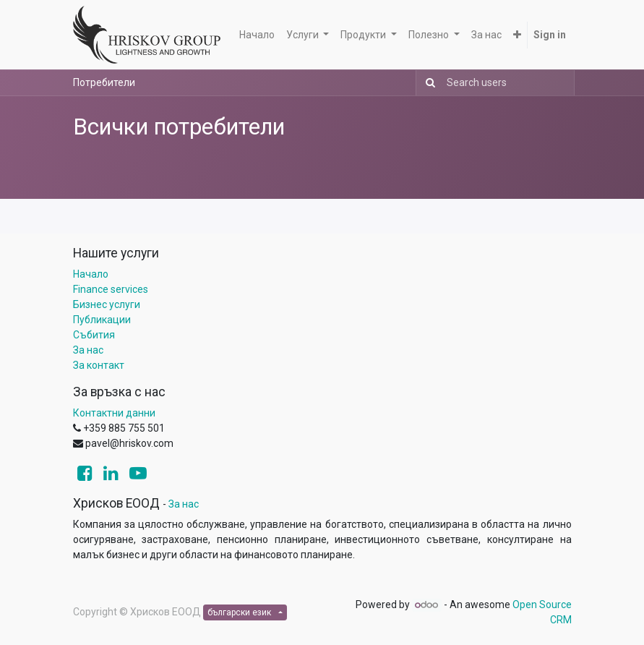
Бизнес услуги (107, 304)
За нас (88, 350)
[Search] (428, 83)
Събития (94, 335)
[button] (517, 35)
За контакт (99, 365)
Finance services (111, 289)
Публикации (102, 320)
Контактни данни (114, 413)
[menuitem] (257, 35)
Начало (91, 274)
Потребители (104, 82)
